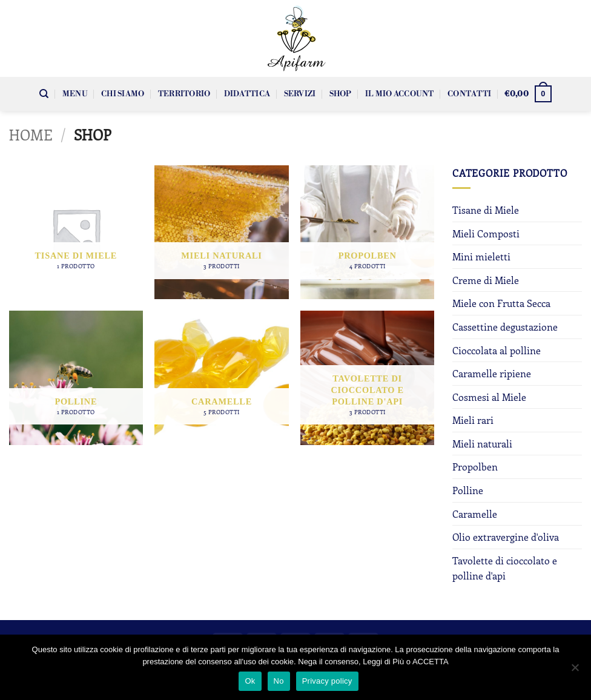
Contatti (469, 94)
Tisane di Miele (486, 210)
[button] (528, 94)
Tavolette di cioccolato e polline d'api (505, 568)
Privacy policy (327, 681)
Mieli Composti (486, 233)
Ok (250, 681)
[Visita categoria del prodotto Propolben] (367, 232)
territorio (184, 94)
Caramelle (475, 514)
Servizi (300, 94)
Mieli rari (473, 420)
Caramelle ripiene (492, 373)
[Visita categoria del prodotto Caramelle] (221, 378)
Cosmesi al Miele (489, 397)
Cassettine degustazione (505, 327)
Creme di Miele (486, 280)
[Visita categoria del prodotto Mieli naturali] (221, 232)
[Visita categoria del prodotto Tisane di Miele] (76, 232)
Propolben (475, 467)
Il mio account (400, 94)
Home (31, 134)
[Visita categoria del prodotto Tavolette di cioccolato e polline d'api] (367, 378)
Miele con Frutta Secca (501, 303)
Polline (468, 490)
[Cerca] (44, 94)
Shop (341, 94)
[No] (575, 671)
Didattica (247, 94)
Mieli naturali (482, 444)
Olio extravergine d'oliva (506, 537)
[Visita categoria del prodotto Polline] (76, 378)
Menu (75, 94)
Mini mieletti (481, 256)
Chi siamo (123, 94)
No (279, 681)
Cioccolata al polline (497, 350)
